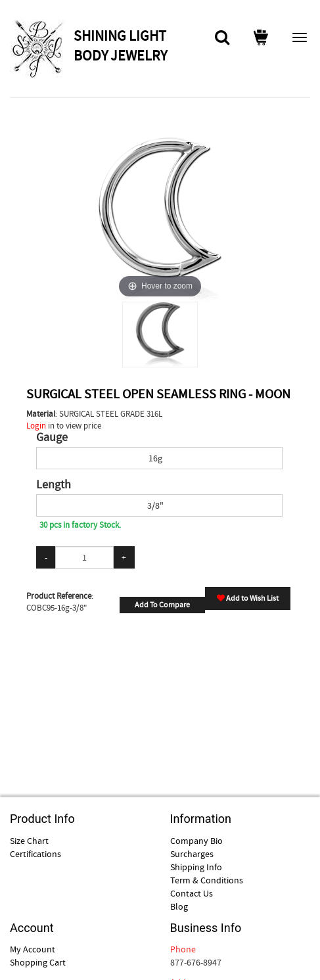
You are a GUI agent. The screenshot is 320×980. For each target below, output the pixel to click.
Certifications (35, 854)
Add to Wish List (248, 598)
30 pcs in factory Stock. (80, 525)
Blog (179, 906)
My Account (33, 949)
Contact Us (192, 893)
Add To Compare (162, 605)
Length (54, 485)
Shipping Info (196, 867)
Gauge (52, 438)
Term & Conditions (207, 880)
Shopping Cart (38, 962)
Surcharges (192, 854)
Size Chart (29, 841)
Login (36, 426)
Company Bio (196, 841)
